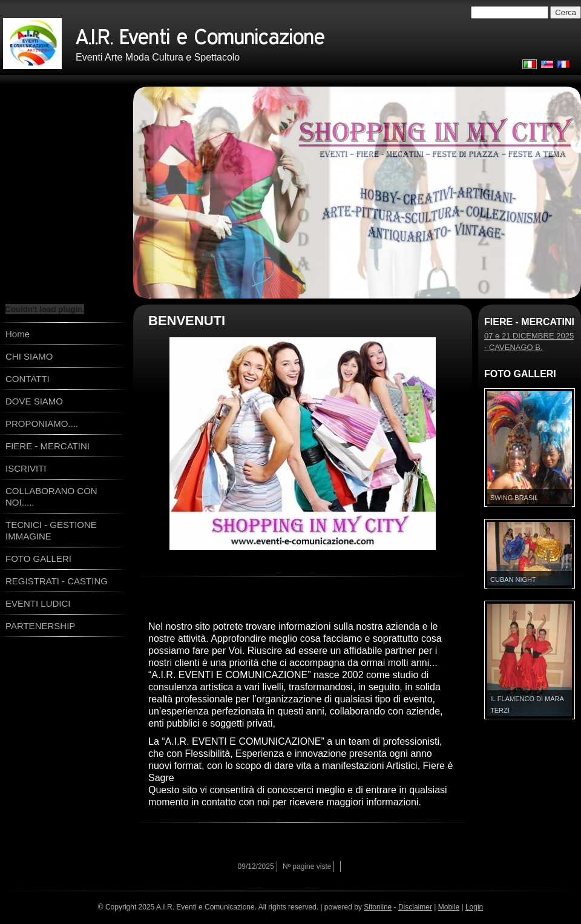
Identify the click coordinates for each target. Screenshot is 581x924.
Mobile (449, 907)
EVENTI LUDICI (38, 603)
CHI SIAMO (29, 356)
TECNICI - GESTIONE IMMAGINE (51, 530)
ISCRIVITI (26, 468)
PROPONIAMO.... (42, 424)
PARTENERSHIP (40, 626)
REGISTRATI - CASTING (57, 581)
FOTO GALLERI (38, 559)
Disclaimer (415, 907)
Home (18, 334)
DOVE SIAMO (34, 401)
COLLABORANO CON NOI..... (51, 497)
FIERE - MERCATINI (48, 446)
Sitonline (378, 907)
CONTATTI (28, 379)
